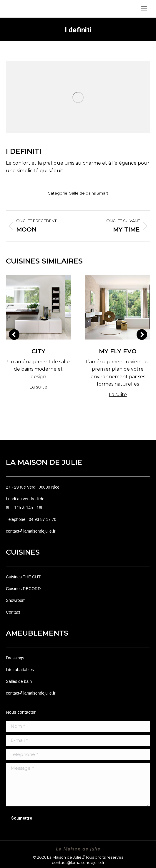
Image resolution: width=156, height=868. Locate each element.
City (38, 351)
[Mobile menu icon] (144, 9)
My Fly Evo (118, 351)
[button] (14, 335)
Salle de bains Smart (89, 193)
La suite (38, 387)
